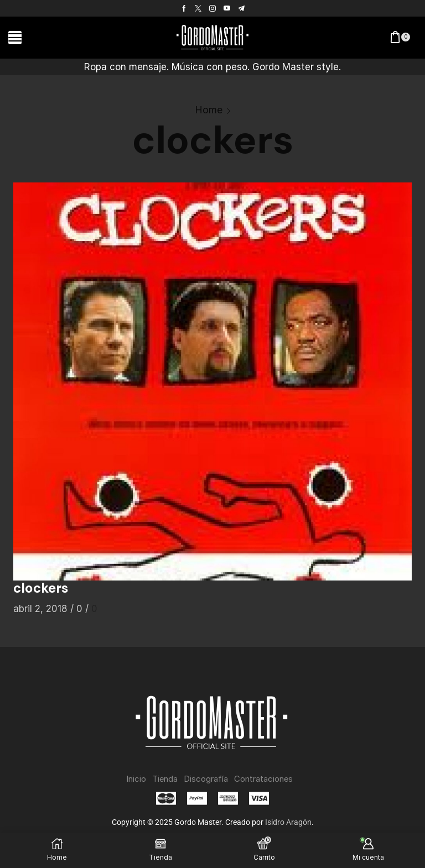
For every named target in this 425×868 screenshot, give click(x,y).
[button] (15, 38)
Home (209, 110)
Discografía (205, 779)
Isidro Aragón (288, 823)
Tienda (161, 779)
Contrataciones (268, 779)
